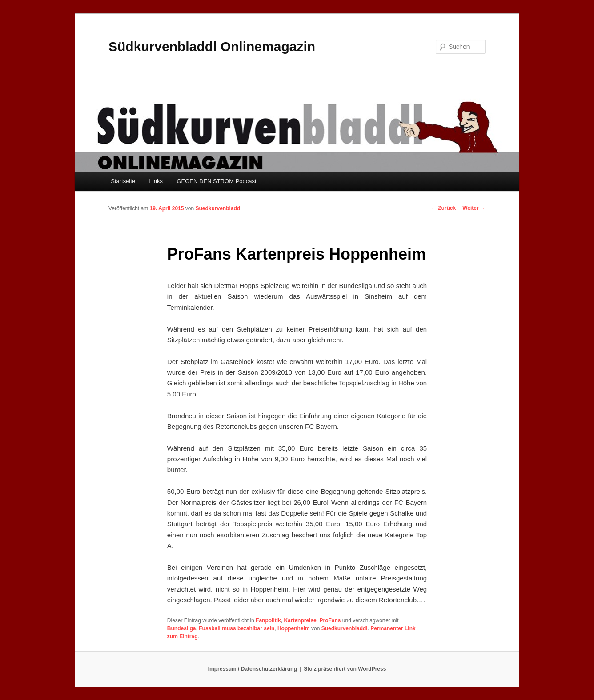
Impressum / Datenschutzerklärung (253, 669)
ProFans (330, 620)
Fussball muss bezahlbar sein (237, 628)
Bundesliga (182, 628)
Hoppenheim (294, 628)
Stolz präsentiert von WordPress (345, 669)
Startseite (123, 181)
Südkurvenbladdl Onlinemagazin (212, 46)
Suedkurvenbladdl (218, 208)
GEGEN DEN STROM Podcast (216, 181)
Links (156, 181)
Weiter (474, 208)
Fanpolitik (268, 620)
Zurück (443, 208)
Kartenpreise (300, 620)
